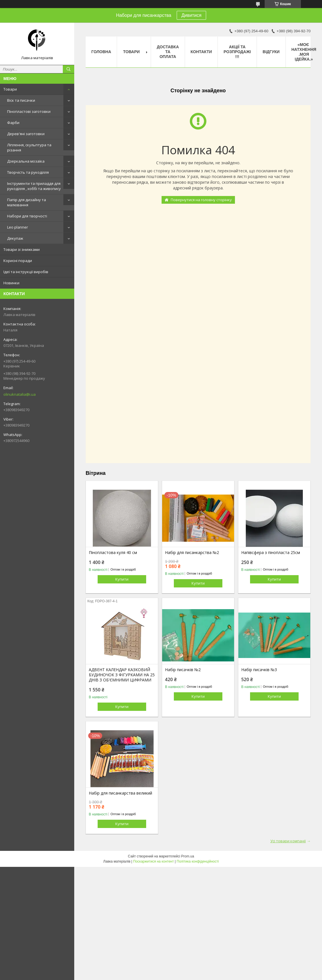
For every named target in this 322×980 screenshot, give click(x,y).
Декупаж (15, 238)
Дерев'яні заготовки (26, 134)
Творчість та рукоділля (28, 172)
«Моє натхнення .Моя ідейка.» (304, 52)
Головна (101, 52)
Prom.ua (188, 856)
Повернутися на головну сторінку (201, 200)
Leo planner (18, 227)
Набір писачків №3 (259, 670)
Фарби (13, 123)
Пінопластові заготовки (29, 111)
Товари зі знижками (22, 249)
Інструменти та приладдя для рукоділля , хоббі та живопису (34, 186)
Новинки (11, 283)
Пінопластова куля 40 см (113, 553)
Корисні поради (18, 261)
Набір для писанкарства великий (120, 793)
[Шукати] (69, 69)
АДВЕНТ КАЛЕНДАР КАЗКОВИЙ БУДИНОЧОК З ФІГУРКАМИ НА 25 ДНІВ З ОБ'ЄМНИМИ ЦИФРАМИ (122, 675)
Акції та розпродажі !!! (237, 52)
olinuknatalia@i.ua (20, 394)
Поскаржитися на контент (154, 861)
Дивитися (191, 15)
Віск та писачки (21, 100)
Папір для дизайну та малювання (27, 202)
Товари (10, 89)
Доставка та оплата (168, 52)
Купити (122, 579)
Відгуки (271, 52)
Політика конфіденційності (198, 861)
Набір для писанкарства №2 (192, 553)
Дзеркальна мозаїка (26, 161)
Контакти (201, 52)
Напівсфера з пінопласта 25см (271, 553)
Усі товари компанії (288, 841)
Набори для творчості (27, 216)
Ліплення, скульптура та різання (29, 147)
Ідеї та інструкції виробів (26, 272)
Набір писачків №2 (183, 670)
